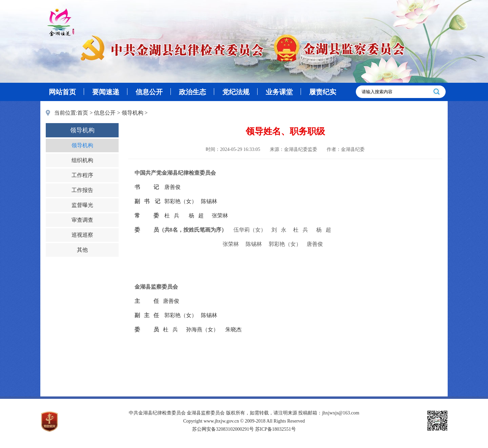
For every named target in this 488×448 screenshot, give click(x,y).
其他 (82, 250)
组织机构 (82, 160)
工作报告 (82, 190)
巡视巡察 (82, 235)
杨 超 (196, 216)
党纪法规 (236, 92)
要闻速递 (106, 92)
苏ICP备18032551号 (276, 429)
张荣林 (220, 216)
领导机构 (133, 113)
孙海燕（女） (202, 329)
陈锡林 (209, 201)
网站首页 (62, 92)
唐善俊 (172, 187)
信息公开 (149, 92)
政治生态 (192, 92)
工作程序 (82, 175)
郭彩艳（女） (181, 201)
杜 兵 (172, 216)
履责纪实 (323, 92)
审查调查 (82, 220)
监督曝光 (82, 205)
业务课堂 (279, 92)
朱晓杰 (233, 329)
